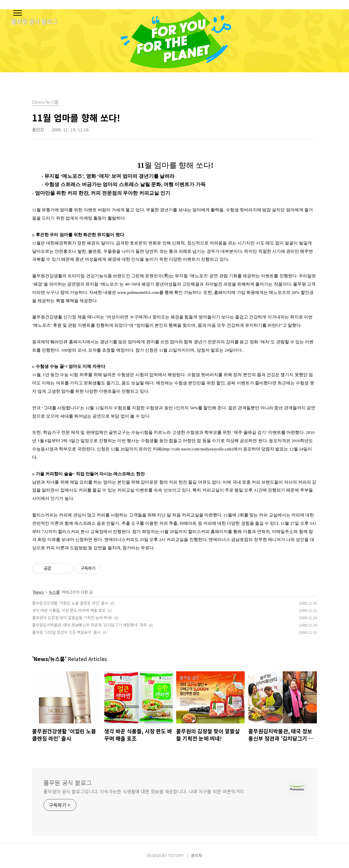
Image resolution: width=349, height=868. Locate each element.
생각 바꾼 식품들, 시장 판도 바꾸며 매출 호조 (69, 610)
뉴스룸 (54, 592)
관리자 (197, 855)
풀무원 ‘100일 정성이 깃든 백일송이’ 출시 (66, 632)
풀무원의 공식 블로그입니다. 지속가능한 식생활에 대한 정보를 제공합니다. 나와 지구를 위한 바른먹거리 (144, 791)
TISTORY (176, 855)
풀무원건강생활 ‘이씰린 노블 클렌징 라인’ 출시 (70, 603)
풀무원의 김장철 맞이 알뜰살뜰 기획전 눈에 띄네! (72, 617)
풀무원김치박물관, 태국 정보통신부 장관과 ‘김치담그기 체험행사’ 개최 (89, 625)
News (39, 592)
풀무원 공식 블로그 (68, 782)
